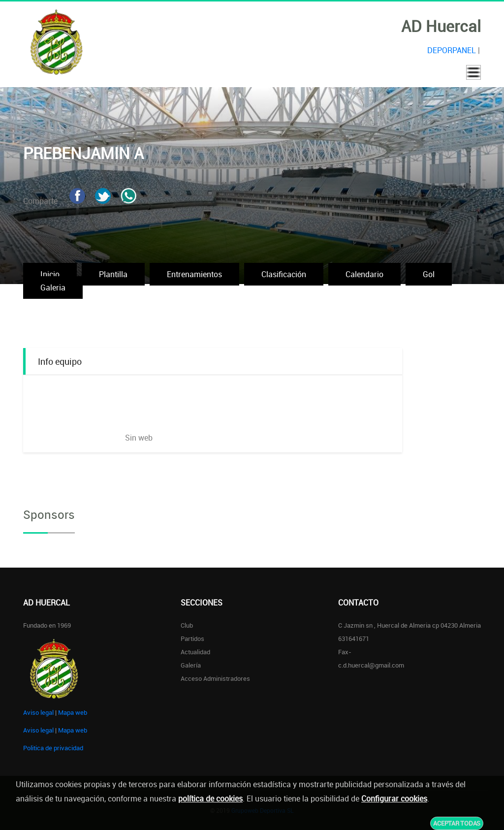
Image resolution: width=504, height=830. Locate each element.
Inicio (50, 274)
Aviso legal (38, 712)
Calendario (364, 274)
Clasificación (284, 274)
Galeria (53, 287)
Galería (191, 665)
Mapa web (73, 712)
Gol (429, 274)
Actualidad (195, 652)
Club (187, 625)
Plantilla (113, 274)
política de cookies (210, 798)
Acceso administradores (215, 678)
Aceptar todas (457, 823)
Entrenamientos (194, 274)
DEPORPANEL (452, 50)
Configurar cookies (394, 798)
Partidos (192, 638)
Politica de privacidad (53, 748)
